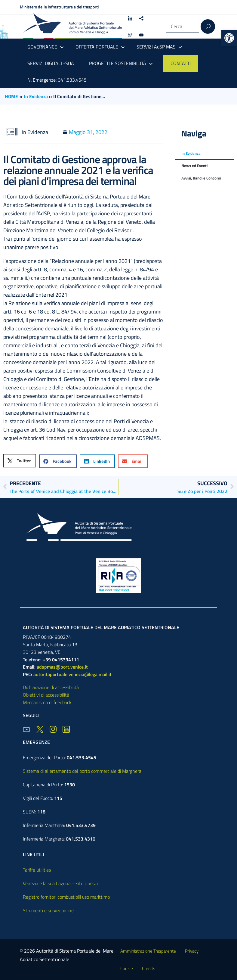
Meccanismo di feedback (47, 702)
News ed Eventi (194, 166)
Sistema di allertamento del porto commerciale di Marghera (82, 771)
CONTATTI (181, 63)
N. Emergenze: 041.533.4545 (57, 80)
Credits (149, 968)
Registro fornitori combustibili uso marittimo (66, 897)
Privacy (192, 951)
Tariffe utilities (37, 870)
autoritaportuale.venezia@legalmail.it (72, 674)
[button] (229, 38)
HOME (11, 96)
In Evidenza (36, 96)
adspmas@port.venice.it (62, 667)
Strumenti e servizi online (48, 910)
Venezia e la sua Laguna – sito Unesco (61, 883)
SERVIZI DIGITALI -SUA (51, 63)
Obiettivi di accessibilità (46, 695)
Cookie (127, 968)
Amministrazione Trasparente (148, 951)
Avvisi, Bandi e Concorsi (201, 178)
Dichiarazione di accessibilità (51, 687)
